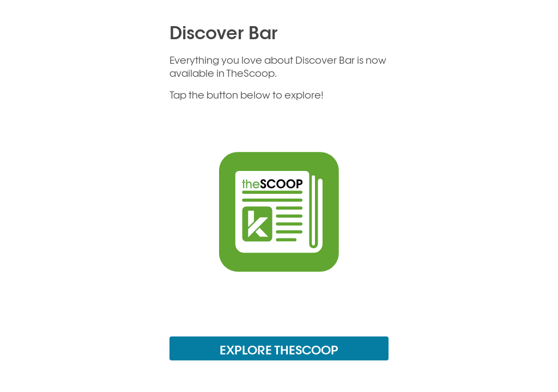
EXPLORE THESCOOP (279, 350)
